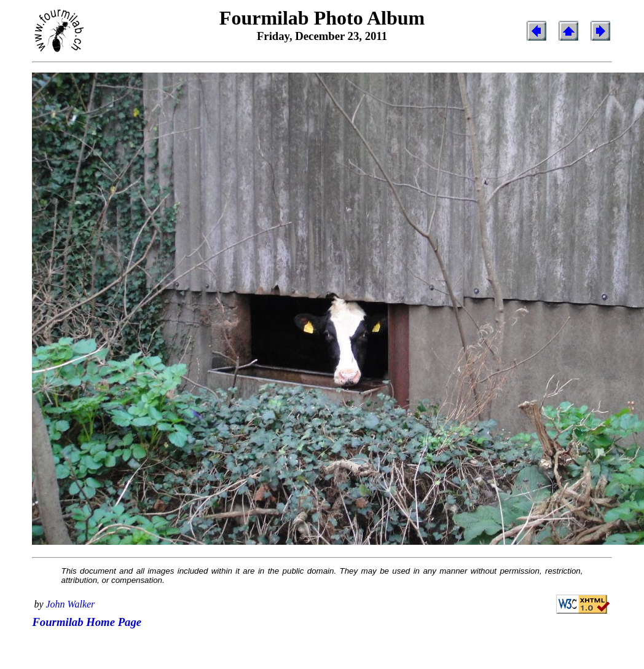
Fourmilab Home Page (87, 622)
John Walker (71, 604)
